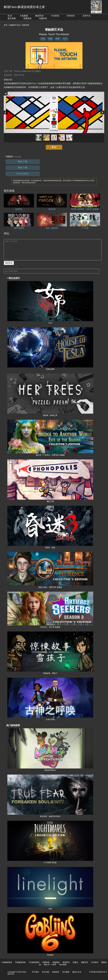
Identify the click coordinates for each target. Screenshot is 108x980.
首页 (6, 25)
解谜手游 (39, 16)
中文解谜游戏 (34, 962)
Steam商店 (23, 174)
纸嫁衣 (75, 962)
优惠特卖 (43, 18)
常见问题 (46, 972)
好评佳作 (71, 16)
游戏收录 (56, 972)
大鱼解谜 (24, 16)
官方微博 (66, 972)
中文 (65, 39)
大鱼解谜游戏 (7, 962)
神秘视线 (56, 962)
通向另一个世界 (50, 965)
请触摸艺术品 (15, 25)
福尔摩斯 (63, 965)
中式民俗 (55, 16)
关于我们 (35, 972)
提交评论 (9, 263)
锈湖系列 (66, 962)
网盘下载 (23, 161)
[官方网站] (36, 71)
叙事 (58, 39)
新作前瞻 (12, 18)
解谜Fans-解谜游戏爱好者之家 (24, 7)
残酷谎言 (85, 962)
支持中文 (87, 16)
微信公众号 (77, 972)
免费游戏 (27, 18)
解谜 (50, 39)
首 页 (10, 16)
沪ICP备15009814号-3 (98, 972)
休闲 (43, 39)
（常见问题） (18, 157)
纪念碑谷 (95, 962)
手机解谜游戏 (20, 962)
